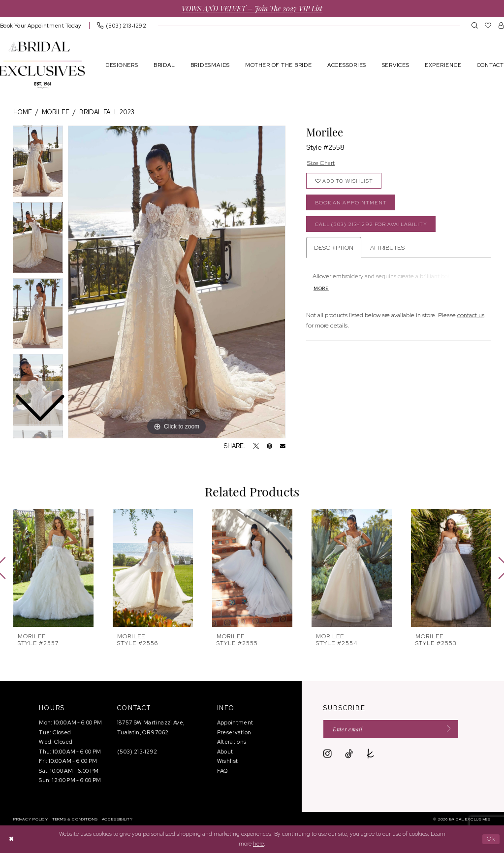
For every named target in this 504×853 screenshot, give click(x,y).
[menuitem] (122, 25)
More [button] (321, 289)
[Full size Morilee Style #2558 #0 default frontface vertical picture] (177, 282)
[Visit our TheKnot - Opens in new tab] (371, 754)
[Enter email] (391, 729)
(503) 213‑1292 (137, 752)
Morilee (56, 112)
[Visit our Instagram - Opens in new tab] (328, 754)
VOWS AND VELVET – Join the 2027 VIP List (252, 8)
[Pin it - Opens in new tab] (269, 446)
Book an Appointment (351, 203)
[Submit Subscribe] (446, 729)
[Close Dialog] (11, 839)
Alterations (232, 742)
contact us (471, 315)
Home (23, 112)
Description (334, 247)
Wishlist (228, 761)
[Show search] (475, 25)
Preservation (234, 732)
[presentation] (53, 568)
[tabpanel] (177, 282)
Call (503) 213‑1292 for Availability (371, 224)
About (225, 752)
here (258, 844)
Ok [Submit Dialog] (491, 839)
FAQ (222, 771)
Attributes (387, 247)
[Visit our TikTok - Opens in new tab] (349, 754)
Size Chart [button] (321, 163)
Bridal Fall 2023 (107, 112)
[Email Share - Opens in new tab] (283, 446)
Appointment (235, 722)
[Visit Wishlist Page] (488, 25)
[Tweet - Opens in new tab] (256, 446)
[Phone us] (122, 25)
